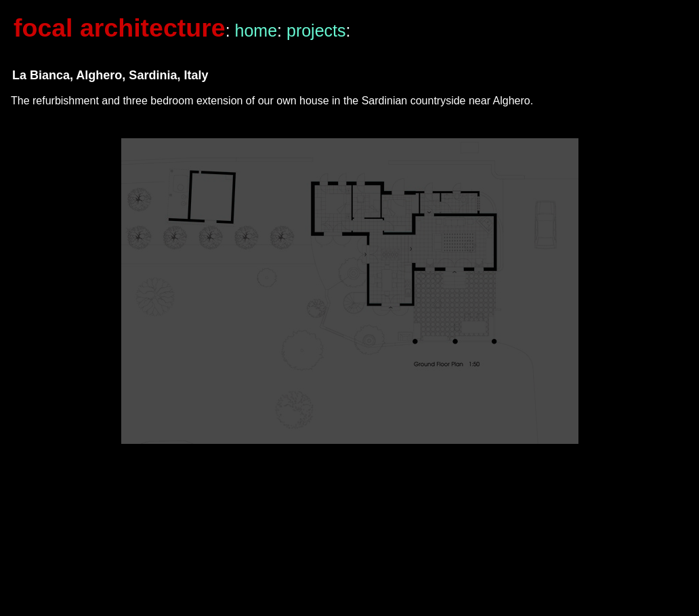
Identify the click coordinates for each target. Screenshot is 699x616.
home (256, 30)
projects (316, 30)
